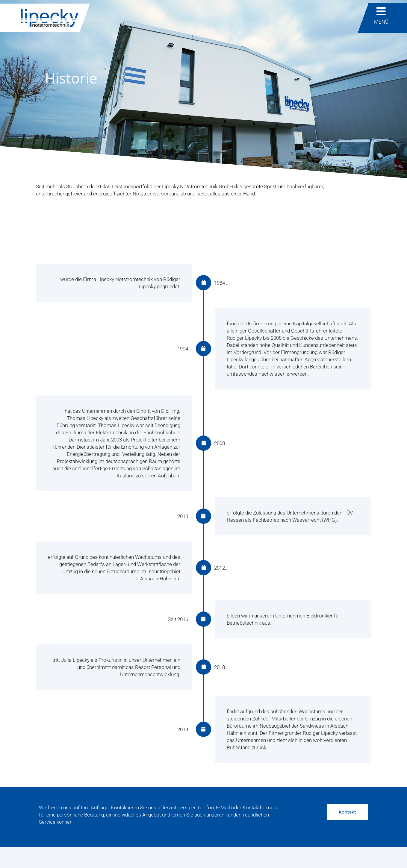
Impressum (49, 852)
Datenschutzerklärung (89, 852)
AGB (122, 852)
